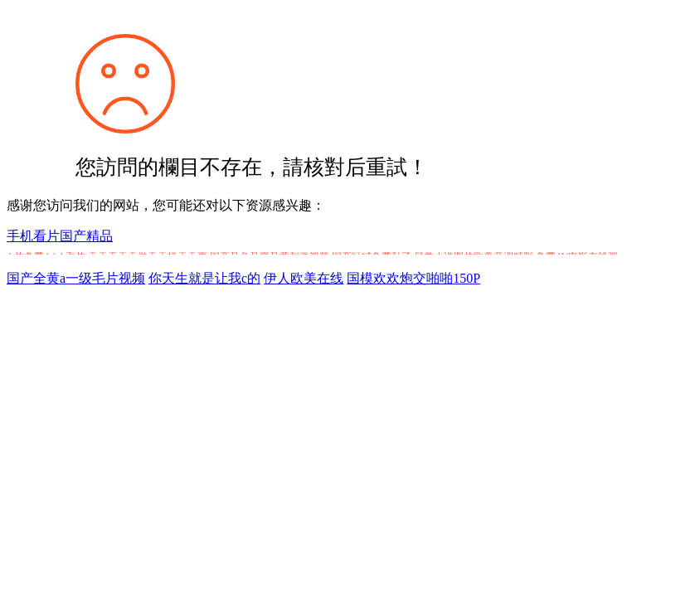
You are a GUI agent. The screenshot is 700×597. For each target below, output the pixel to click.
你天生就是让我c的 (204, 278)
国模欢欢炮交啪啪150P (413, 278)
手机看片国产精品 (60, 236)
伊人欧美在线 (304, 278)
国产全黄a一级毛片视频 (76, 278)
